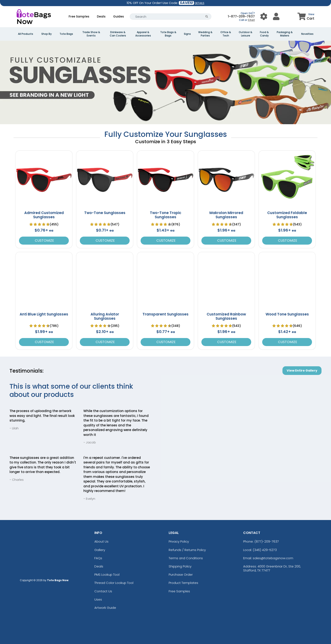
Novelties (307, 34)
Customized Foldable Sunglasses (287, 215)
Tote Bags (66, 34)
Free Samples (79, 16)
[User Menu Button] (264, 17)
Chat (251, 20)
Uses (98, 599)
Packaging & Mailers (285, 34)
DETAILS (200, 3)
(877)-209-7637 (267, 541)
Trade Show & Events (91, 34)
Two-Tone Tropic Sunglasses (166, 215)
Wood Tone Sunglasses (287, 314)
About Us (101, 541)
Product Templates (183, 583)
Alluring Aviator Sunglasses (105, 316)
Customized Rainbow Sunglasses (226, 316)
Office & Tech (226, 34)
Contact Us (103, 591)
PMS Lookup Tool (107, 575)
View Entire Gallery (302, 371)
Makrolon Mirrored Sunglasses (226, 215)
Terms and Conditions (186, 558)
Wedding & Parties (205, 34)
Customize (44, 240)
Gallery (100, 550)
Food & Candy (264, 34)
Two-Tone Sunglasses (105, 213)
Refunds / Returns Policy (187, 550)
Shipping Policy (180, 566)
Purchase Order (181, 575)
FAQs (98, 558)
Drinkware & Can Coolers (118, 34)
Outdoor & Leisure (246, 34)
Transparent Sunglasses (165, 314)
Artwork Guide (105, 608)
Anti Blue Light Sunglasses (44, 314)
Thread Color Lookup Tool (114, 583)
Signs (187, 34)
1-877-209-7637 (241, 16)
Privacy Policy (179, 541)
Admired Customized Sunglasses (44, 215)
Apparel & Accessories (143, 34)
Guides (119, 16)
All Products (26, 34)
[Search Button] (207, 17)
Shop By (47, 34)
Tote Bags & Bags (168, 34)
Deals (101, 16)
